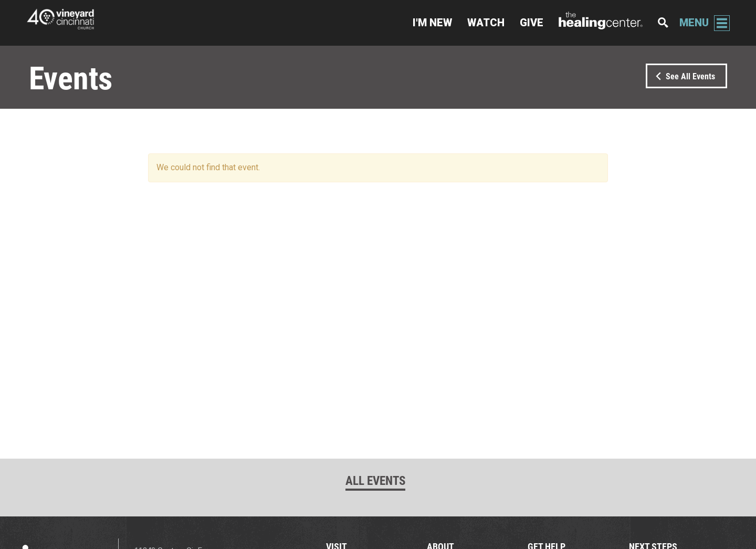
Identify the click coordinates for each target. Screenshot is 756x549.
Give (532, 23)
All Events (375, 480)
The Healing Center (601, 23)
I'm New (432, 23)
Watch (486, 23)
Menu (694, 23)
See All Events (684, 76)
